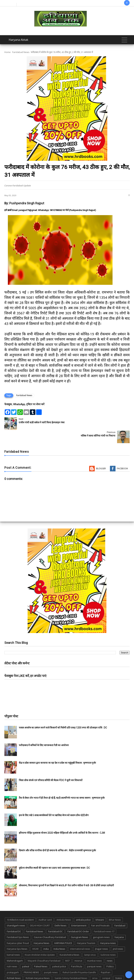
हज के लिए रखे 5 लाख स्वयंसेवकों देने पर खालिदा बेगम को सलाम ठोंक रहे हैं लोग (54, 802)
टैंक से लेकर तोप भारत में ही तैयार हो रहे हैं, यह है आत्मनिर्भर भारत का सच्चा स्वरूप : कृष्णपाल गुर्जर (62, 785)
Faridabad (120, 912)
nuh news (12, 953)
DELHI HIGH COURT (40, 912)
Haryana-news (108, 930)
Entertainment (79, 912)
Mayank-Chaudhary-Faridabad (44, 947)
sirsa (95, 965)
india (46, 936)
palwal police (59, 953)
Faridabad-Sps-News (18, 924)
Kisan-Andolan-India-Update (40, 942)
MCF (67, 947)
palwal (26, 953)
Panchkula (77, 953)
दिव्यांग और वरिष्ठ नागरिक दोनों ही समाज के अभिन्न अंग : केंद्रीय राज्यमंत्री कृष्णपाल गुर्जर (57, 837)
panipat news (94, 953)
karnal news (13, 942)
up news (83, 971)
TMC (72, 971)
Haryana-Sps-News (17, 936)
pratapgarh (13, 959)
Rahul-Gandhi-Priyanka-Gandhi (79, 959)
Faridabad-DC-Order (78, 918)
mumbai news (94, 947)
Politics (110, 953)
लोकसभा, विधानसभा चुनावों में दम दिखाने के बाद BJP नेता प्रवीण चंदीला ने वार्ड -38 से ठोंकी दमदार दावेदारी (66, 872)
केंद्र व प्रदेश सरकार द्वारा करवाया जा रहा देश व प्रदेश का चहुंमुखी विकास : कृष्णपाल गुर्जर (57, 750)
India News (59, 936)
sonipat (106, 965)
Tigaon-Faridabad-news (52, 971)
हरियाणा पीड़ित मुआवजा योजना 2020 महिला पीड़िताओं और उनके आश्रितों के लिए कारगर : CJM (62, 820)
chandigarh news (16, 912)
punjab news (51, 959)
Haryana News (42, 930)
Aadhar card (45, 906)
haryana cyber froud (18, 930)
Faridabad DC (14, 918)
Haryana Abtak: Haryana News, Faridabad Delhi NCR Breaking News (50, 977)
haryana (119, 924)
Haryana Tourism (86, 930)
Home (8, 52)
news (110, 947)
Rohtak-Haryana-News (38, 965)
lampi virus (90, 942)
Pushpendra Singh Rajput (27, 203)
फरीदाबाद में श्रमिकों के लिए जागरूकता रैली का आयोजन (44, 732)
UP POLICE (98, 971)
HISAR (35, 936)
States (119, 965)
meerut (78, 947)
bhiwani (100, 906)
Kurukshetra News (70, 942)
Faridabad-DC (55, 918)
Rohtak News (14, 965)
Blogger (101, 455)
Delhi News (61, 912)
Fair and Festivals (100, 912)
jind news (118, 936)
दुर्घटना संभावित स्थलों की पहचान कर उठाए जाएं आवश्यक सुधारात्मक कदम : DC (54, 855)
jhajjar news (102, 936)
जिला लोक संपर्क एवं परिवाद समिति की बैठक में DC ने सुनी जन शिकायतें (51, 767)
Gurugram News (79, 924)
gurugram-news (101, 924)
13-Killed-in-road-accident (20, 906)
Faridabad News (21, 52)
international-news (80, 936)
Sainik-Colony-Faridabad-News (71, 965)
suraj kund (12, 971)
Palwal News (41, 953)
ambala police (83, 906)
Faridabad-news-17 (104, 918)
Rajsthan (106, 959)
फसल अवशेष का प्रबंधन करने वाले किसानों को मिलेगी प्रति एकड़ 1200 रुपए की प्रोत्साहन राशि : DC (63, 714)
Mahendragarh (15, 947)
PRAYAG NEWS (31, 959)
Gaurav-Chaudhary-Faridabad (50, 924)
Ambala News (64, 906)
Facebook (122, 455)
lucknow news (108, 942)
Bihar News (115, 906)
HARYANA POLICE (63, 930)
